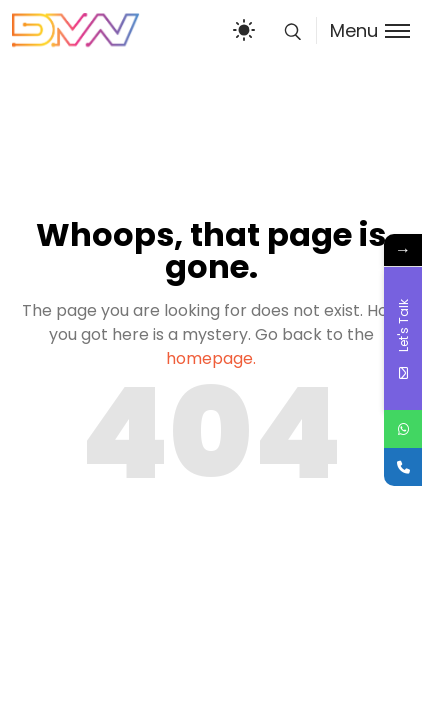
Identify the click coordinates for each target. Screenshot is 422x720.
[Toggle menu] (363, 30)
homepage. (211, 358)
